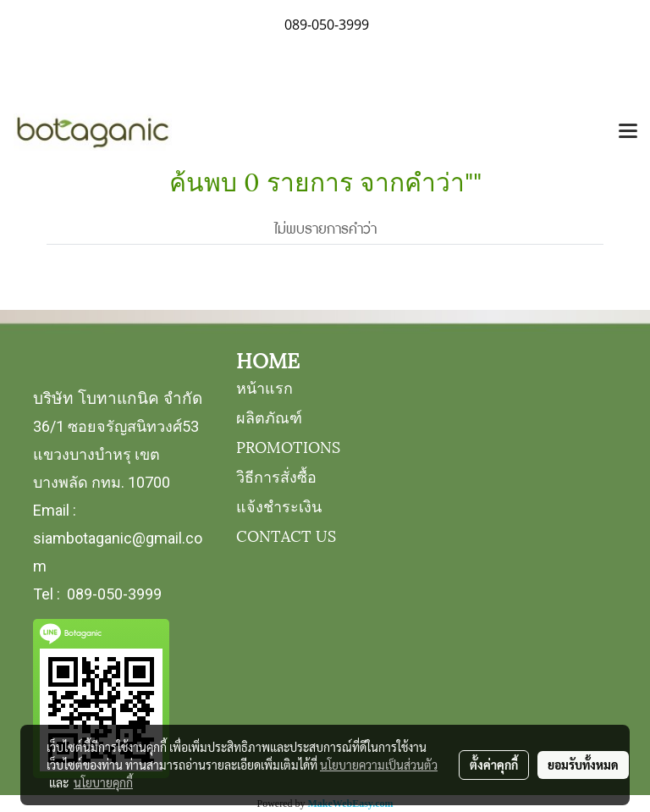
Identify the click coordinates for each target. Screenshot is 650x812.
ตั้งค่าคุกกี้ (494, 765)
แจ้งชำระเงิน (279, 505)
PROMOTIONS (288, 446)
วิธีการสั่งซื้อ (276, 475)
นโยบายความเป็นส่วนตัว (379, 765)
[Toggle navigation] (628, 132)
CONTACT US (286, 535)
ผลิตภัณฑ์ (269, 416)
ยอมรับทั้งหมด (583, 765)
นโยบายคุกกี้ (103, 782)
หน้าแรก (264, 387)
